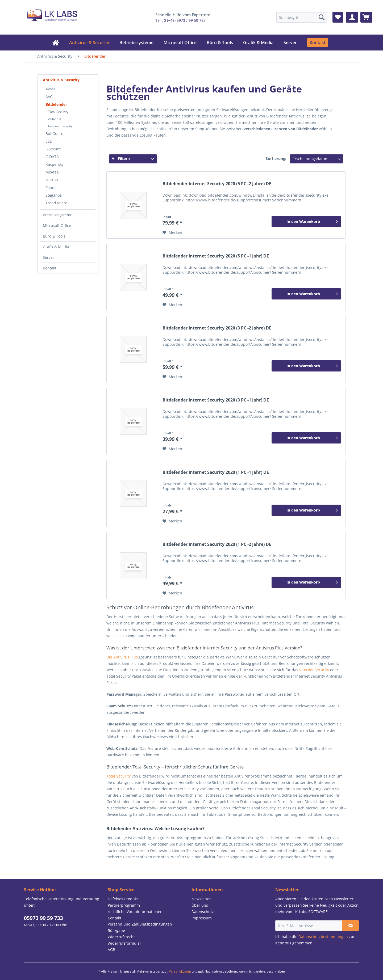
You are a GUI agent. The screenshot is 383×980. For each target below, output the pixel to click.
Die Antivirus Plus (123, 657)
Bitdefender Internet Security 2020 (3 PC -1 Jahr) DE (216, 400)
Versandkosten (180, 971)
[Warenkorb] (366, 17)
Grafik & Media (56, 247)
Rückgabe (116, 930)
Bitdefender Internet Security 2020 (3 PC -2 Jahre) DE (217, 328)
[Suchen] (322, 17)
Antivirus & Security (61, 80)
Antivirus (55, 119)
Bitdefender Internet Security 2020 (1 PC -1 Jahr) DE (216, 472)
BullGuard (55, 134)
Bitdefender (56, 104)
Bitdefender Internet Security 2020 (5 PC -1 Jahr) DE (216, 256)
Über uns (200, 905)
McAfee (52, 172)
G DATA (52, 157)
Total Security (58, 112)
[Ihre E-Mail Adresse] (309, 926)
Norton (52, 180)
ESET (50, 141)
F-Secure (53, 149)
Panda (51, 187)
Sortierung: (276, 159)
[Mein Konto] (352, 17)
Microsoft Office (57, 225)
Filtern (121, 159)
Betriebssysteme (58, 215)
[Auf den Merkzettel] (172, 233)
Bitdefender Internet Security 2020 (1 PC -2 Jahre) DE (217, 544)
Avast (50, 89)
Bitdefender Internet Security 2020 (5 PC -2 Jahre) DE (217, 184)
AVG (49, 97)
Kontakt (50, 268)
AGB (111, 950)
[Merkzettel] (338, 17)
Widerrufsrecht (121, 937)
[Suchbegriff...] (302, 17)
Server (49, 257)
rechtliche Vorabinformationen (135, 912)
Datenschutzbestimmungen (323, 937)
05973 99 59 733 (43, 918)
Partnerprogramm (124, 905)
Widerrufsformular (124, 943)
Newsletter (201, 899)
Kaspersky (55, 164)
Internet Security (60, 126)
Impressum (202, 918)
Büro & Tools (54, 236)
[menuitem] (302, 17)
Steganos (54, 195)
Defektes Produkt (123, 899)
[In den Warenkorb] (306, 222)
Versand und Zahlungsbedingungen (140, 924)
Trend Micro (56, 203)
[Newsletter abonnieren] (350, 926)
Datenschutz (203, 912)
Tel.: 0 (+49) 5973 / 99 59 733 (180, 20)
